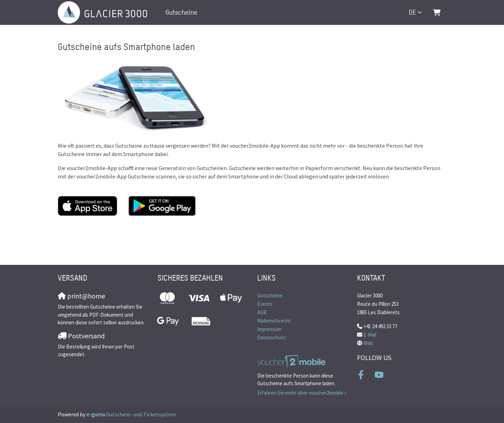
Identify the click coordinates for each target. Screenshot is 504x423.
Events (265, 304)
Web (368, 343)
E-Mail (370, 335)
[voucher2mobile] (292, 362)
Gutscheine (181, 12)
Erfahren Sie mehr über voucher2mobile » (302, 393)
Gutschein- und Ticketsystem (131, 414)
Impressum (269, 329)
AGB (262, 312)
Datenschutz (272, 337)
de (412, 12)
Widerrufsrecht (274, 321)
